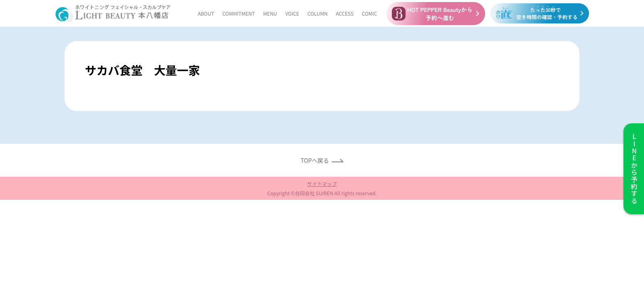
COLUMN (317, 13)
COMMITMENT (238, 13)
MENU (270, 13)
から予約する (634, 169)
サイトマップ (322, 184)
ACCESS (345, 13)
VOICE (292, 13)
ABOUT (206, 13)
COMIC (369, 13)
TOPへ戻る (315, 160)
